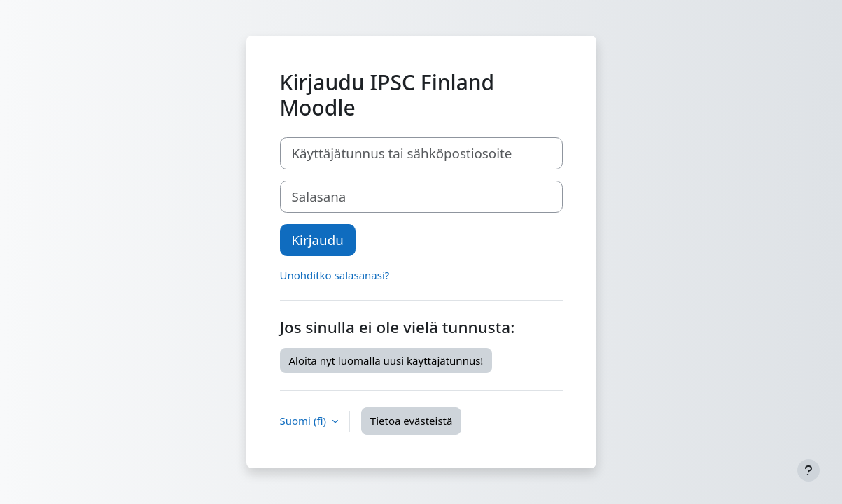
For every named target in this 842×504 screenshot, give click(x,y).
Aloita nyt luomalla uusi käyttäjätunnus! (386, 360)
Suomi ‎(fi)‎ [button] (304, 421)
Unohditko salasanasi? (335, 275)
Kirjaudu (318, 240)
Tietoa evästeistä (412, 421)
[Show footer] (808, 470)
